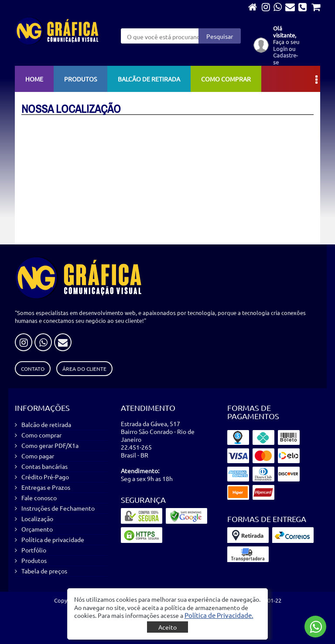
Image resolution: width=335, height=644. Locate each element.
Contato (33, 369)
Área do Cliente (84, 369)
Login (280, 49)
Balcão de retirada (149, 79)
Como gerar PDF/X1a (50, 445)
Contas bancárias (44, 466)
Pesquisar (220, 36)
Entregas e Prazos (46, 487)
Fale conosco (39, 498)
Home (34, 79)
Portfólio (34, 550)
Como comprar (226, 79)
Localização (37, 519)
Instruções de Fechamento (58, 508)
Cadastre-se (285, 59)
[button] (219, 615)
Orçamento (37, 529)
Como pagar (38, 456)
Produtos (80, 79)
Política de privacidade (53, 539)
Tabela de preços (44, 571)
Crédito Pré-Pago (45, 477)
